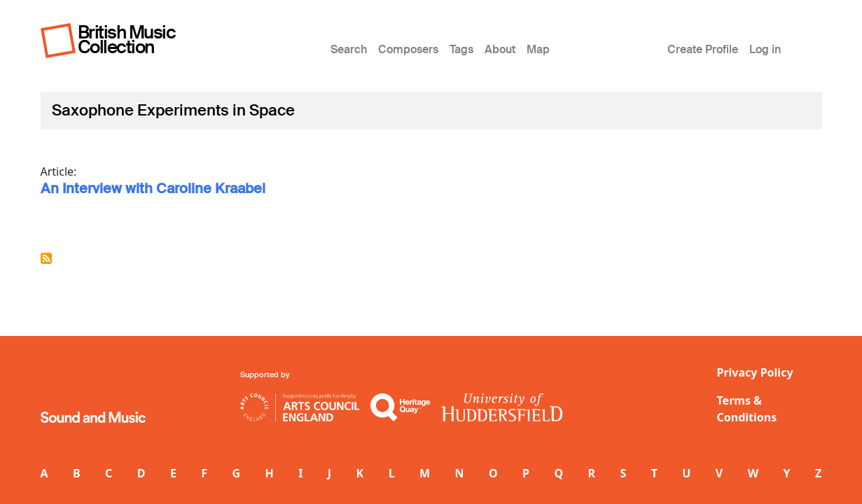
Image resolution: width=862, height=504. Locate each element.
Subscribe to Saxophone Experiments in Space (46, 258)
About (500, 49)
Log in (765, 49)
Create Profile (703, 49)
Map (538, 49)
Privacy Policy (755, 372)
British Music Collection (127, 40)
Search (349, 49)
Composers (408, 49)
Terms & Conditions (747, 409)
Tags (461, 49)
